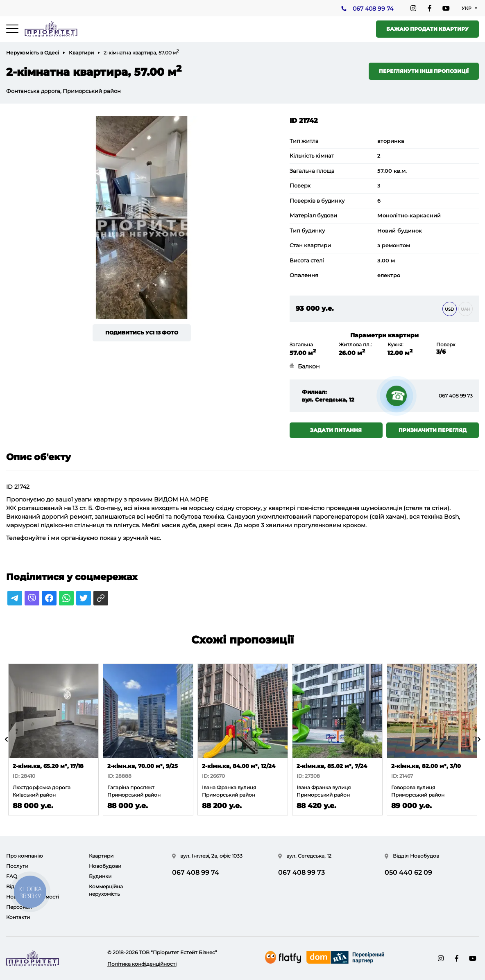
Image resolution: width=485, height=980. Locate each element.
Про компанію (24, 856)
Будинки (100, 876)
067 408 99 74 (373, 9)
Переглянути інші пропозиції (424, 71)
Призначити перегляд (433, 430)
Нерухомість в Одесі (33, 53)
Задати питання (336, 430)
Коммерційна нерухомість (106, 890)
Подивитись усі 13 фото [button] (142, 333)
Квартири (81, 53)
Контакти (18, 917)
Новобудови (105, 866)
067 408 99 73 (456, 396)
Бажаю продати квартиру (427, 29)
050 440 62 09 (408, 873)
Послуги (17, 866)
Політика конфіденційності (142, 964)
